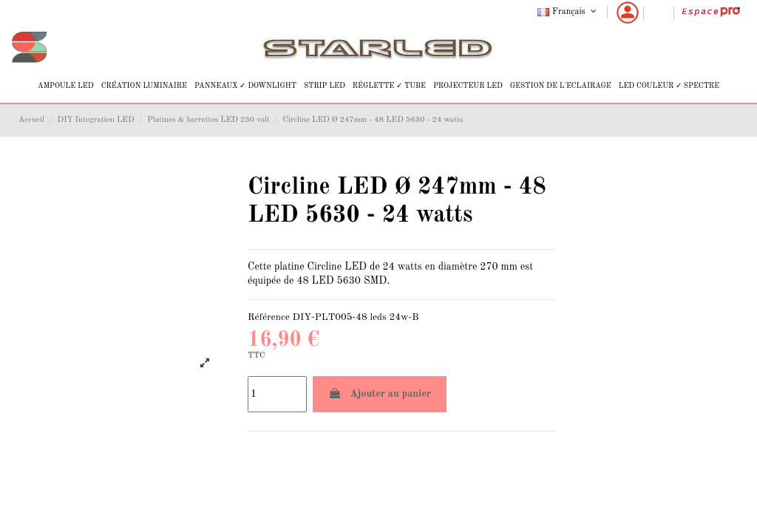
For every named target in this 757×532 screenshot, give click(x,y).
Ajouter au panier (380, 393)
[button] (66, 86)
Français (568, 12)
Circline (325, 267)
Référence (269, 317)
